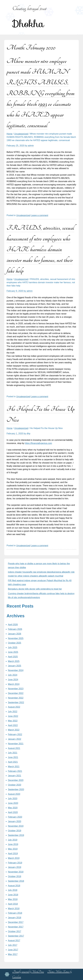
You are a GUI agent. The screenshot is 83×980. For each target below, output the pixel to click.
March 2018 (14, 909)
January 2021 (15, 776)
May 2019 (13, 849)
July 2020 (13, 799)
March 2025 (14, 661)
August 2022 (14, 707)
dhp (28, 434)
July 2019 (13, 840)
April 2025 (13, 657)
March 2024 (14, 684)
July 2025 (13, 647)
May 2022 (13, 721)
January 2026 (15, 634)
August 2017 (14, 941)
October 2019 (15, 831)
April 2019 (13, 854)
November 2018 (16, 872)
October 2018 (15, 876)
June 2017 (13, 950)
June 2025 (13, 652)
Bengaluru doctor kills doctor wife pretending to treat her (35, 589)
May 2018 (13, 899)
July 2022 (13, 712)
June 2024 (13, 680)
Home (10, 134)
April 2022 (13, 725)
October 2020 (15, 785)
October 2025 (15, 643)
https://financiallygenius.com (38, 443)
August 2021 (14, 748)
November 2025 (16, 638)
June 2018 (13, 895)
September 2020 (16, 789)
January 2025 (15, 666)
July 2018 (13, 890)
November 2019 (16, 826)
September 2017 (16, 936)
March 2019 (14, 858)
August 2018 (14, 886)
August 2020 (14, 794)
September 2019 (16, 835)
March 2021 (14, 767)
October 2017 (15, 931)
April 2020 (13, 812)
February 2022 (15, 734)
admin (31, 146)
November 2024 (16, 670)
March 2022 (14, 730)
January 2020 (15, 821)
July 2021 (13, 753)
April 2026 (13, 625)
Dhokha (28, 24)
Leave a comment (39, 215)
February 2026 (15, 629)
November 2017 (16, 927)
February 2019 (15, 863)
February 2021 (15, 771)
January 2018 (15, 918)
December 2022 (16, 693)
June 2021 (13, 757)
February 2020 (15, 817)
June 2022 (13, 716)
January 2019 (15, 867)
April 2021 (13, 762)
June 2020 (13, 803)
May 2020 (13, 808)
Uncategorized (21, 134)
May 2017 (13, 954)
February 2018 (15, 913)
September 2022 (16, 702)
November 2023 (16, 689)
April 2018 (13, 904)
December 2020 (16, 780)
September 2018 (16, 881)
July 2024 (13, 675)
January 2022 (15, 739)
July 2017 (13, 945)
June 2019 (13, 844)
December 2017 (16, 922)
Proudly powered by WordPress (28, 972)
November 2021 (16, 744)
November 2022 (16, 698)
